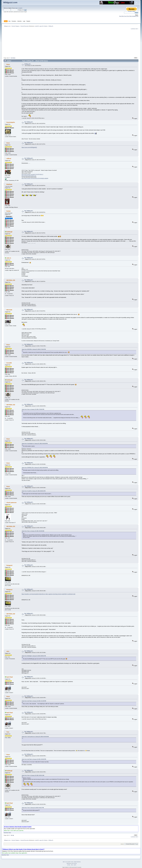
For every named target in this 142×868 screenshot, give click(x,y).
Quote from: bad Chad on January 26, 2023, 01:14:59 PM (34, 701)
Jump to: (122, 844)
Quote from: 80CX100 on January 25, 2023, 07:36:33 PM (34, 349)
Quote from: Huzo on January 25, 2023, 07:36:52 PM (33, 409)
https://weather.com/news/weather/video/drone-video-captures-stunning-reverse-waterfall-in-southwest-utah (48, 594)
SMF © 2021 (71, 862)
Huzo (8, 64)
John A (9, 258)
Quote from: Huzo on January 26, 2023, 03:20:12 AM (33, 775)
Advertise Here (7, 833)
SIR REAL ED (11, 280)
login (16, 8)
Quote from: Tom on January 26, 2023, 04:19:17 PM (33, 808)
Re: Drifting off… (29, 122)
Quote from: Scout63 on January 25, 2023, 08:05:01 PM (34, 491)
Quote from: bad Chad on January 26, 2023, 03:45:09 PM (34, 759)
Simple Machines (77, 862)
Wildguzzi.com (10, 2)
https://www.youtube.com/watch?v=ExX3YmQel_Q (32, 174)
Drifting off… (28, 64)
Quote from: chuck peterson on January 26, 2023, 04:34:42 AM (35, 737)
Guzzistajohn (11, 122)
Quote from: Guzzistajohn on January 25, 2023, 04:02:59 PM (35, 444)
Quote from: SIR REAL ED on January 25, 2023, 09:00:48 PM (35, 468)
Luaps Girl (41, 26)
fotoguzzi (9, 565)
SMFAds (68, 863)
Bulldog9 (9, 232)
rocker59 (37, 26)
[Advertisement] (71, 43)
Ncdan (46, 26)
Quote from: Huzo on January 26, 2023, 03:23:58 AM (33, 531)
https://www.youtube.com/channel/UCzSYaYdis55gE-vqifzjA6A (35, 178)
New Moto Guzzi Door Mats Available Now (129, 16)
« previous (133, 29)
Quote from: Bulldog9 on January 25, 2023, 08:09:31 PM (34, 656)
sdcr (8, 651)
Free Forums (74, 863)
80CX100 (9, 310)
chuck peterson (11, 502)
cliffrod (9, 159)
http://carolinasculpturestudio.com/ (29, 176)
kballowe (9, 184)
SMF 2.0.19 (65, 862)
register (21, 8)
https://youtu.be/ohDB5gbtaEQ (29, 147)
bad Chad (10, 677)
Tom (8, 732)
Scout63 (9, 363)
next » (137, 29)
